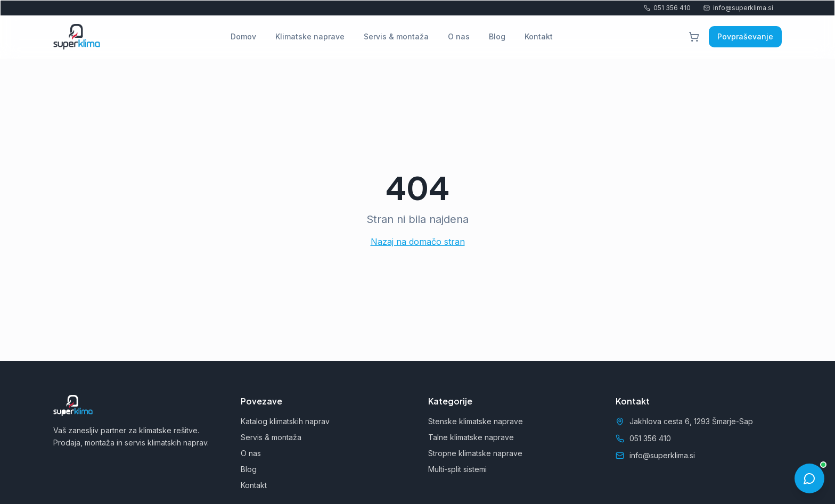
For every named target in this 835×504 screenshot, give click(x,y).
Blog (497, 36)
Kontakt (539, 36)
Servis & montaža (396, 36)
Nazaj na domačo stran (418, 242)
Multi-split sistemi (457, 469)
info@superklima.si (738, 8)
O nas (459, 36)
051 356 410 (667, 8)
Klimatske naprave (310, 36)
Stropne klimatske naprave (475, 453)
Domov (243, 36)
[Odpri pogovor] (809, 478)
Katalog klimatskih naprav (285, 421)
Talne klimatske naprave (471, 437)
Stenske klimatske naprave (476, 421)
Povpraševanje (745, 36)
